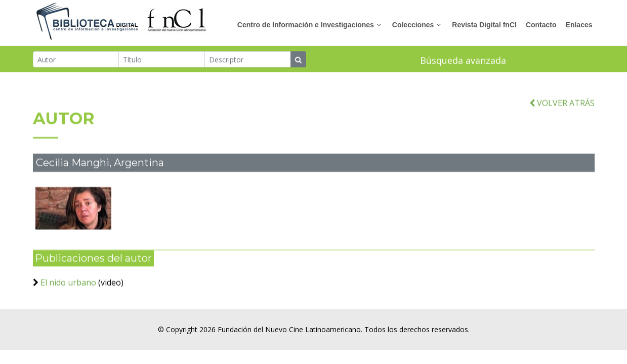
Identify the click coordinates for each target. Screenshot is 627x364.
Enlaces (579, 25)
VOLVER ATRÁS (562, 108)
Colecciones (413, 25)
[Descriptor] (248, 60)
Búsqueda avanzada (463, 61)
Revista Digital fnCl (484, 25)
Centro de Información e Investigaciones (306, 25)
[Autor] (76, 60)
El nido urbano (68, 287)
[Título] (162, 60)
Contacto (541, 25)
